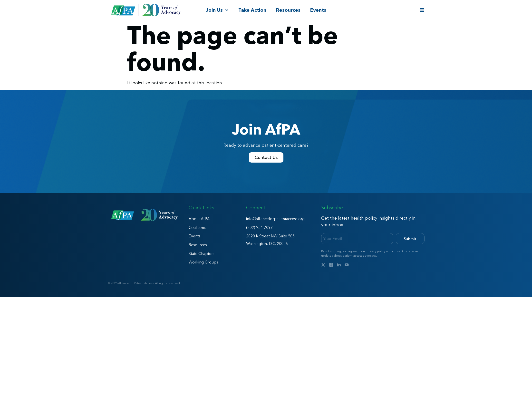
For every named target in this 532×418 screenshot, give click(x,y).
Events (318, 10)
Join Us (217, 10)
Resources (288, 10)
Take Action (252, 10)
